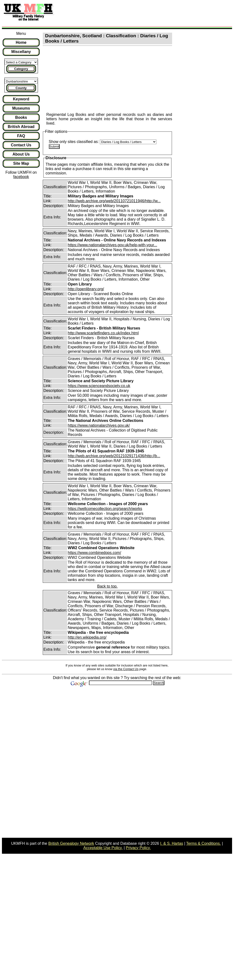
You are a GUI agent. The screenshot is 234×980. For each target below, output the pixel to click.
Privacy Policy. (138, 848)
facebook (21, 177)
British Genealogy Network (71, 843)
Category (21, 69)
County (21, 88)
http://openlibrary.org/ (86, 289)
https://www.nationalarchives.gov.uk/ (99, 425)
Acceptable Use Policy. (103, 848)
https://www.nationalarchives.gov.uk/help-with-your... (112, 245)
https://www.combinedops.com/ (94, 553)
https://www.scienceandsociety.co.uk (99, 386)
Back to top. (107, 586)
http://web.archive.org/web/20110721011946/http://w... (114, 201)
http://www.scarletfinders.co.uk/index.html (103, 333)
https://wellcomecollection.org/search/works (105, 509)
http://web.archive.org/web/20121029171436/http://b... (114, 456)
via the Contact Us (126, 669)
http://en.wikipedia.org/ (87, 637)
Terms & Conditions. (203, 843)
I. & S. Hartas (172, 843)
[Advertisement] (146, 13)
